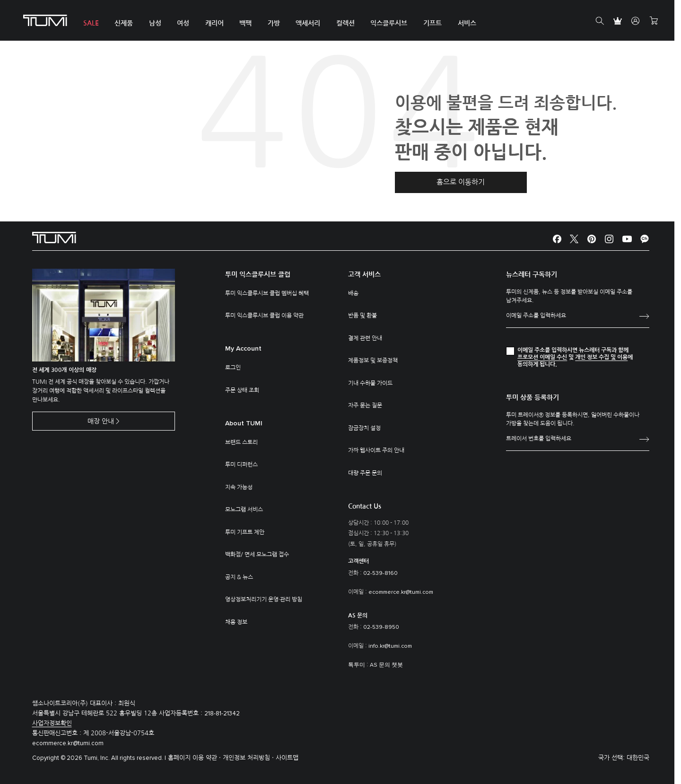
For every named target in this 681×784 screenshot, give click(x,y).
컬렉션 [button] (339, 24)
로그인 (233, 368)
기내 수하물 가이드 (370, 383)
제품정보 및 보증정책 (373, 361)
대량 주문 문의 (365, 473)
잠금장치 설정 (364, 428)
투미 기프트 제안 (245, 532)
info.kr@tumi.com (390, 646)
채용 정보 (236, 622)
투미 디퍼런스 (241, 465)
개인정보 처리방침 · (249, 758)
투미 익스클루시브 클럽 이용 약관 (264, 316)
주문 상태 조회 (242, 390)
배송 (353, 293)
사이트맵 (287, 758)
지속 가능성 (239, 487)
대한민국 (638, 758)
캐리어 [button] (211, 24)
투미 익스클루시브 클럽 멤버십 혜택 (267, 293)
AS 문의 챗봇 (386, 665)
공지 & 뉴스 (239, 577)
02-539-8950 (381, 627)
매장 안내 (101, 422)
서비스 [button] (458, 24)
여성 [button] (180, 24)
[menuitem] (90, 21)
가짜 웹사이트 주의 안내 (376, 450)
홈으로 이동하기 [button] (461, 182)
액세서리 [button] (302, 24)
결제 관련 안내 (365, 338)
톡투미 (357, 665)
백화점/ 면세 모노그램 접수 (257, 555)
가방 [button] (269, 24)
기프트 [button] (424, 24)
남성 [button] (153, 24)
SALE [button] (90, 24)
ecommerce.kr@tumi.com (401, 592)
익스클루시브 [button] (382, 24)
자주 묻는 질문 (365, 405)
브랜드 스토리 (241, 442)
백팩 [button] (241, 24)
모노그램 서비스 (244, 510)
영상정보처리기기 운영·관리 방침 (264, 599)
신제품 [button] (122, 24)
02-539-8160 (380, 573)
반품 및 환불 (362, 316)
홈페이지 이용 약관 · (195, 758)
